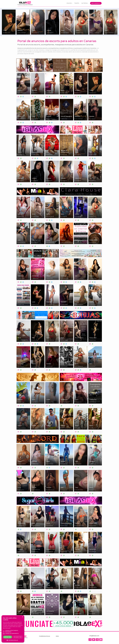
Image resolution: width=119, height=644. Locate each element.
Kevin (91, 487)
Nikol (48, 461)
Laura (19, 461)
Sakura (91, 276)
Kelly (34, 523)
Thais (19, 30)
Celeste (34, 585)
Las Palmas (93, 242)
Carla (34, 116)
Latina (63, 585)
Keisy (5, 30)
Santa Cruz (22, 33)
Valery (20, 152)
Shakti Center (94, 240)
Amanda (92, 461)
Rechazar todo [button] (18, 637)
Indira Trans (93, 523)
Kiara (48, 549)
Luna (34, 302)
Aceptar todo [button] (8, 637)
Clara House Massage (22, 363)
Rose (19, 338)
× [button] (23, 617)
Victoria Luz (21, 523)
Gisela (77, 611)
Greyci (20, 426)
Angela (77, 90)
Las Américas (50, 216)
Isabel (34, 426)
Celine (34, 152)
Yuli (62, 549)
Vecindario (78, 614)
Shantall (49, 302)
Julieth (77, 214)
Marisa (20, 585)
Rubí (62, 611)
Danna (34, 487)
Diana (48, 240)
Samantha (93, 549)
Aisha (48, 214)
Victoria (49, 487)
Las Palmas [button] (85, 3)
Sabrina (20, 178)
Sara (48, 338)
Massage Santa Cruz (66, 363)
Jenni (62, 214)
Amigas (77, 585)
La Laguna (50, 33)
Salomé (20, 214)
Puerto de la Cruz (94, 428)
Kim (91, 364)
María (91, 426)
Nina (77, 30)
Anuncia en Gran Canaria (37, 610)
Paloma (20, 400)
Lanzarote (92, 366)
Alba (48, 152)
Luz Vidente (50, 611)
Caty (77, 487)
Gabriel (49, 426)
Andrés (63, 461)
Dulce (92, 30)
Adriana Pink (36, 549)
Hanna (77, 523)
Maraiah (63, 302)
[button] (13, 640)
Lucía (48, 523)
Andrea (49, 178)
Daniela (92, 116)
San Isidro (64, 614)
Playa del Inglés (80, 526)
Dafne (20, 90)
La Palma (35, 93)
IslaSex (77, 240)
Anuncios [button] (69, 3)
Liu (90, 178)
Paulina (63, 240)
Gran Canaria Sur (66, 242)
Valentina (78, 178)
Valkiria (63, 426)
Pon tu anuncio (96, 3)
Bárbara (34, 30)
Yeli (90, 152)
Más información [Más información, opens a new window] (7, 628)
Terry (77, 400)
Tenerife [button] (77, 3)
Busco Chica (79, 338)
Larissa (49, 90)
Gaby (48, 30)
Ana (62, 487)
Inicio (57, 636)
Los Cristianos (37, 33)
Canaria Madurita (66, 523)
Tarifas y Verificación (21, 301)
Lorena (63, 30)
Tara (76, 461)
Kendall (92, 585)
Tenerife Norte (50, 93)
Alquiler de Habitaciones (65, 151)
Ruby (77, 302)
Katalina (35, 90)
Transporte (93, 400)
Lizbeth (49, 116)
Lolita (48, 400)
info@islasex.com (94, 636)
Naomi (91, 302)
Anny (34, 400)
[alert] (13, 629)
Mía (33, 338)
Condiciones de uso (45, 636)
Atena (20, 116)
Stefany (34, 461)
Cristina (20, 549)
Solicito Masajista (66, 116)
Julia (19, 240)
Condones (35, 276)
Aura (62, 338)
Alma (77, 364)
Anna (77, 426)
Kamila (77, 549)
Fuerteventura (22, 428)
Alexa (48, 585)
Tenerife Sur (93, 181)
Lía (33, 240)
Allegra (49, 276)
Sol (106, 30)
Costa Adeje (7, 33)
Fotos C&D (93, 338)
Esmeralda (64, 400)
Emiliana (63, 276)
